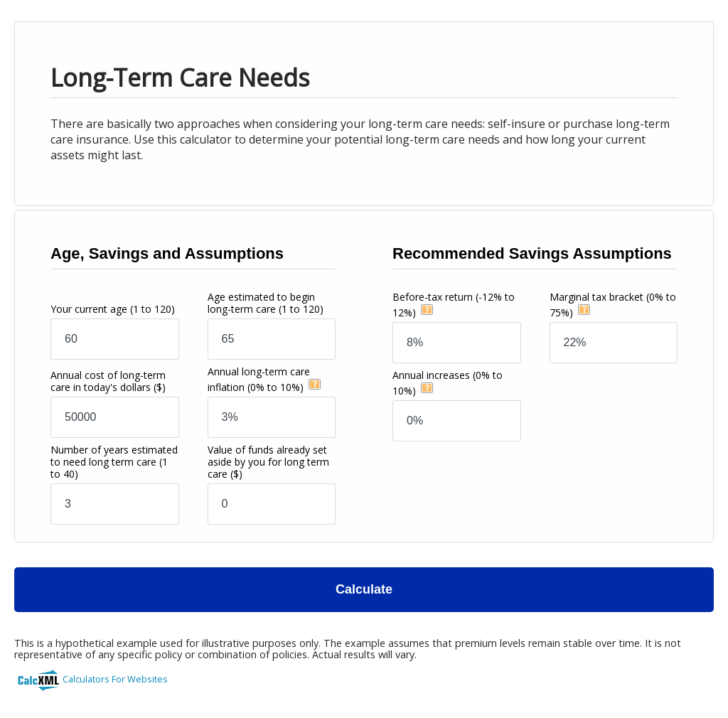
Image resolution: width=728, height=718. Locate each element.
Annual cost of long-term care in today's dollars (108, 381)
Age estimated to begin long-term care (266, 303)
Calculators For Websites (115, 679)
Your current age (113, 309)
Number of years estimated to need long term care (114, 462)
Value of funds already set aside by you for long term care (268, 462)
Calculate (364, 589)
